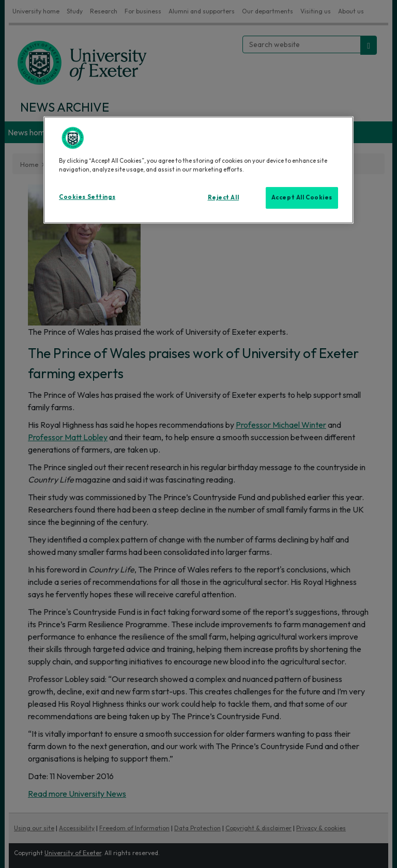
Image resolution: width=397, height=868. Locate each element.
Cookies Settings (87, 197)
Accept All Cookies (302, 197)
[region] (198, 170)
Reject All (224, 197)
